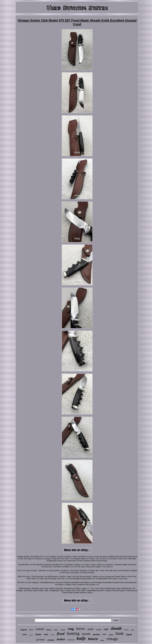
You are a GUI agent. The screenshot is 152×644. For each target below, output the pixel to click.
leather (61, 639)
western (31, 635)
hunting (73, 633)
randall (99, 630)
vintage (112, 639)
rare (104, 634)
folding (102, 640)
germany (41, 640)
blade (120, 633)
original (23, 630)
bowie (93, 639)
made (91, 629)
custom (40, 629)
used (24, 634)
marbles (126, 630)
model (53, 635)
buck (31, 630)
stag (71, 629)
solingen (51, 640)
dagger (56, 630)
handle (86, 634)
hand (133, 630)
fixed (61, 634)
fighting (49, 630)
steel (46, 634)
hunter (38, 634)
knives (81, 629)
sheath (116, 628)
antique (63, 630)
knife (81, 638)
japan (129, 634)
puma (111, 635)
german (96, 634)
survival (71, 640)
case (106, 629)
